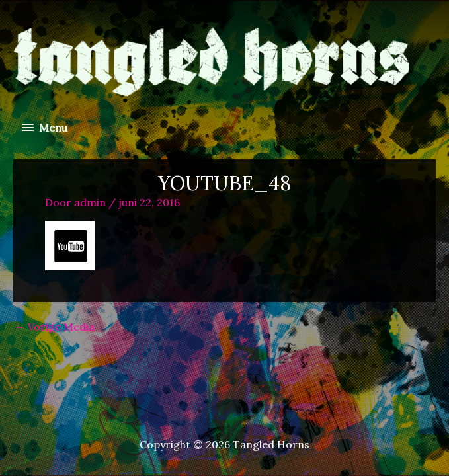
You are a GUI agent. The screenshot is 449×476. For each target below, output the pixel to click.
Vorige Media (55, 327)
